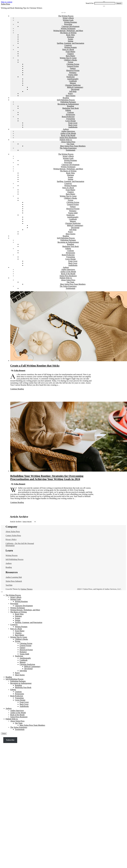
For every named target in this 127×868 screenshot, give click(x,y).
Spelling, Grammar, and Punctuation (71, 43)
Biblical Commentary (75, 87)
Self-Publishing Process (66, 100)
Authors (66, 129)
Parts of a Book (68, 49)
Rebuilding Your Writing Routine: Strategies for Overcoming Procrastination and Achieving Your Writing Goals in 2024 (47, 477)
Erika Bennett (20, 370)
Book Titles (71, 35)
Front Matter (70, 52)
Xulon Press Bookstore (68, 138)
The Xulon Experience (68, 148)
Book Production (68, 117)
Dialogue (71, 37)
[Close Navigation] (104, 6)
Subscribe (10, 740)
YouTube (9, 585)
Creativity (68, 45)
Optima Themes (26, 589)
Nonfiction (70, 77)
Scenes (71, 39)
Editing (68, 110)
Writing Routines (71, 22)
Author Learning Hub (14, 577)
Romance (73, 73)
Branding (71, 106)
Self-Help (73, 91)
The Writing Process (66, 16)
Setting (70, 41)
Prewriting (68, 24)
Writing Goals (68, 20)
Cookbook (73, 81)
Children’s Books (71, 60)
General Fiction (73, 66)
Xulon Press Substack (14, 581)
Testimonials (71, 150)
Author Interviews (68, 131)
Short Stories (70, 96)
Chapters (71, 54)
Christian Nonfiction (73, 85)
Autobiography (73, 79)
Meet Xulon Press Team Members (73, 146)
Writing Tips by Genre (68, 58)
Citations (71, 112)
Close (4, 734)
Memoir (73, 83)
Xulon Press (5, 4)
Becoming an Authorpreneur (68, 104)
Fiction (70, 62)
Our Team (71, 144)
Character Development (71, 26)
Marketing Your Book (71, 108)
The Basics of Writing (68, 33)
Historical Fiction (73, 70)
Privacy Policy (11, 539)
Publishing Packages (68, 102)
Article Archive (16, 522)
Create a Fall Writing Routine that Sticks (35, 366)
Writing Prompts (71, 47)
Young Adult (73, 75)
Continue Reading (17, 389)
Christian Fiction (73, 64)
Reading (66, 98)
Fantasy (73, 68)
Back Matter (71, 56)
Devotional (75, 89)
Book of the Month (68, 135)
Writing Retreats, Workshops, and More (68, 31)
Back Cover (73, 125)
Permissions (70, 114)
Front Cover (73, 123)
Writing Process (12, 555)
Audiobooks (73, 127)
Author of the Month (68, 133)
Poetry (71, 94)
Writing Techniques (68, 28)
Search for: (90, 3)
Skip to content (7, 2)
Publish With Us (66, 140)
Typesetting (71, 119)
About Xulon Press (68, 142)
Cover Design (71, 121)
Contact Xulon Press (13, 535)
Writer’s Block (68, 18)
